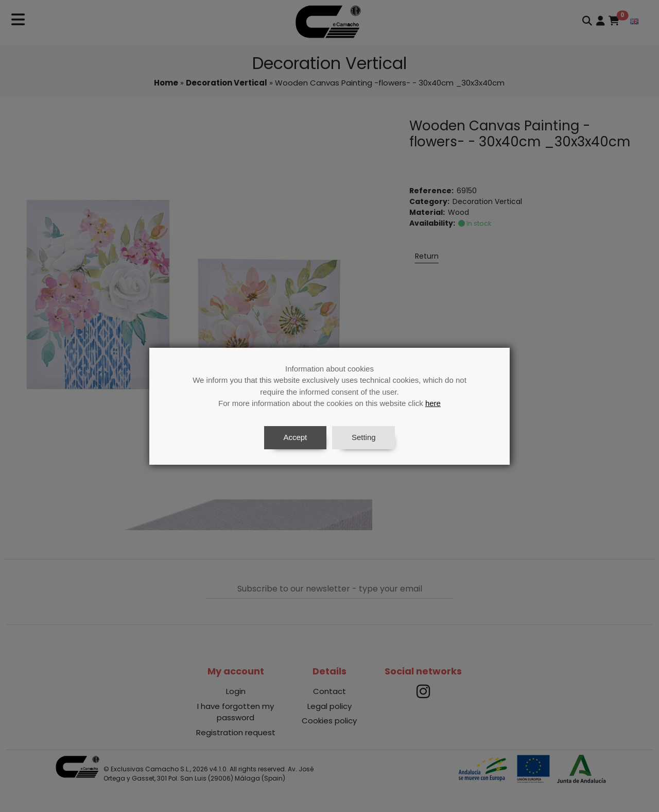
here (433, 403)
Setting (364, 437)
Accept (295, 437)
